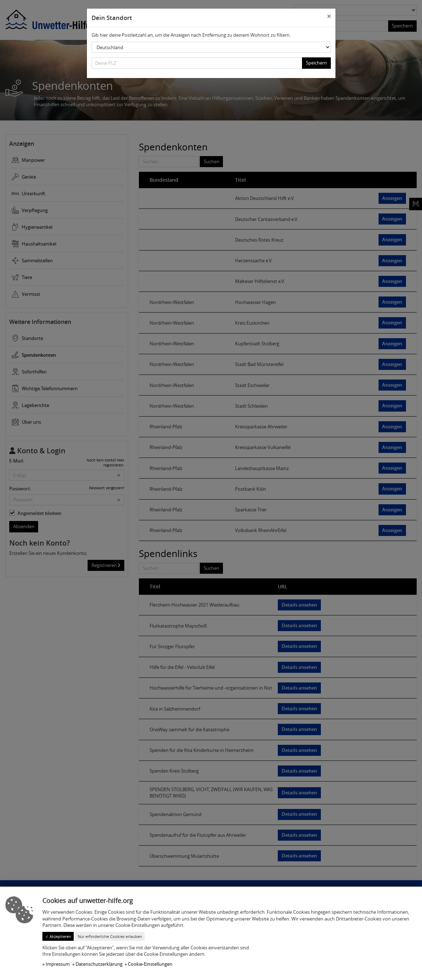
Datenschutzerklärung (99, 964)
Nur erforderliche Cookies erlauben (110, 936)
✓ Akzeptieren (58, 936)
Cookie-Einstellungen (150, 964)
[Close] (329, 17)
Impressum (58, 964)
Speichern (316, 63)
